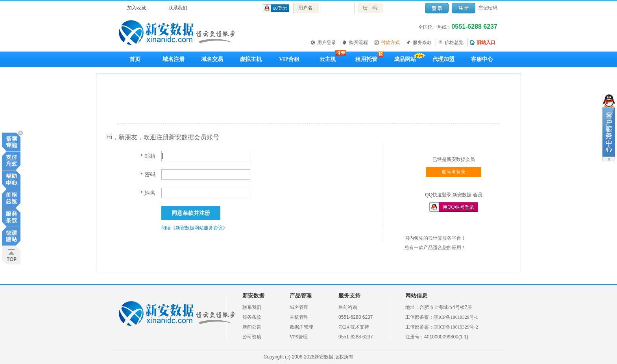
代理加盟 (443, 59)
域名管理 (299, 307)
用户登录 (327, 42)
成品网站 (405, 59)
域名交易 (212, 59)
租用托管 (366, 59)
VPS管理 (299, 337)
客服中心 (482, 59)
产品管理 (301, 296)
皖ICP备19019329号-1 (456, 317)
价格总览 (454, 42)
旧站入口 (486, 42)
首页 (135, 59)
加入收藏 (137, 8)
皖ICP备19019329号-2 (456, 327)
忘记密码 (488, 8)
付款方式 (390, 42)
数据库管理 (301, 327)
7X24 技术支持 (354, 327)
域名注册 (174, 59)
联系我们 (178, 8)
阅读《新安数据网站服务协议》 (194, 228)
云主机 (328, 59)
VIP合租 (289, 59)
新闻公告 (252, 327)
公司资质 (252, 337)
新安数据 (253, 296)
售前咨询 (348, 307)
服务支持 (349, 296)
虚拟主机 (251, 59)
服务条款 (422, 42)
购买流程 (358, 42)
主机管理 (299, 317)
